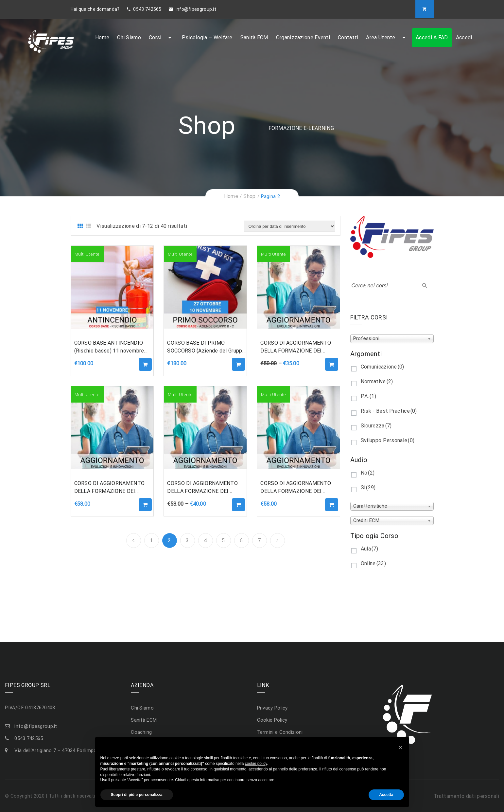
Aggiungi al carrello (145, 364)
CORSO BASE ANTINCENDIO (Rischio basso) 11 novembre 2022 (109, 347)
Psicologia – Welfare (207, 37)
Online (373, 563)
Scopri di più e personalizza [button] (137, 795)
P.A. (368, 396)
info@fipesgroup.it (192, 9)
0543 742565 (144, 9)
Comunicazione (382, 367)
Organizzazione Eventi (303, 37)
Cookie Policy (272, 720)
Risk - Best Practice (389, 411)
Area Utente (381, 37)
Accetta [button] (386, 795)
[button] (401, 748)
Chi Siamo (129, 37)
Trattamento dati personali (466, 796)
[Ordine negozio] (289, 226)
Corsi (155, 37)
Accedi (464, 37)
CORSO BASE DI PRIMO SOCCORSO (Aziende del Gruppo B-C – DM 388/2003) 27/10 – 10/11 (206, 347)
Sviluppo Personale (388, 440)
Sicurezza (376, 426)
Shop (249, 196)
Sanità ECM (254, 37)
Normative (377, 381)
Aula (369, 549)
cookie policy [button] (256, 764)
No (368, 473)
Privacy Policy (272, 708)
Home (102, 37)
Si (368, 487)
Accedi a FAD (432, 37)
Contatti (348, 37)
